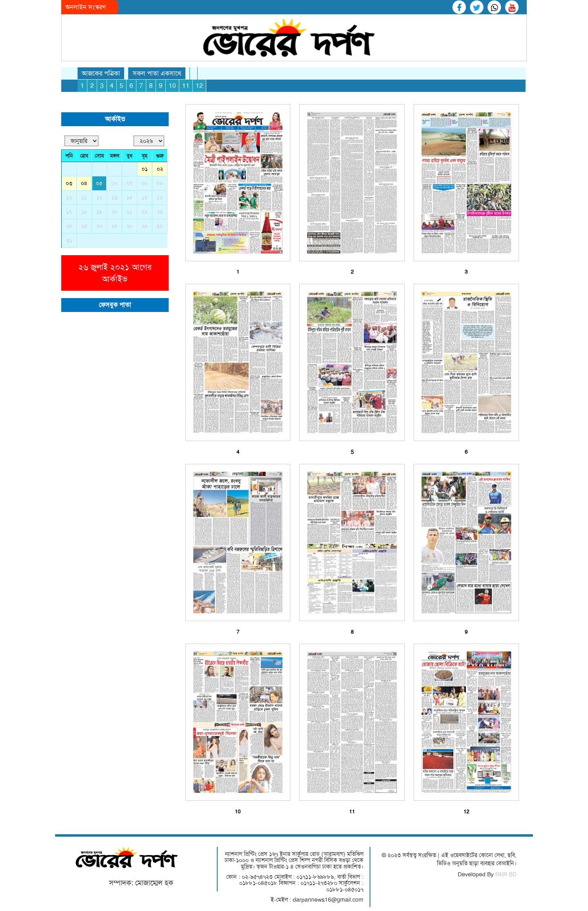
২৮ (130, 226)
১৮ (84, 212)
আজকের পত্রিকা (101, 73)
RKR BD (506, 874)
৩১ (69, 240)
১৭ (69, 212)
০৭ (130, 183)
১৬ (160, 197)
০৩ (69, 183)
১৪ (130, 197)
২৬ (99, 226)
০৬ (114, 183)
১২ (99, 197)
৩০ (160, 226)
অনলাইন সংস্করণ (86, 7)
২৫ (84, 226)
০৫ (99, 183)
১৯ (99, 212)
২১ (129, 212)
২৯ (145, 226)
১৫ (145, 197)
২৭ (114, 226)
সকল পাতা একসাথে (157, 73)
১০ (69, 197)
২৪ (69, 226)
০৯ (160, 183)
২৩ (160, 212)
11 (186, 86)
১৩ (115, 197)
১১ (84, 197)
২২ (145, 212)
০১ (145, 169)
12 (199, 86)
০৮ (145, 183)
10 (172, 86)
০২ (160, 169)
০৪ (84, 183)
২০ (115, 212)
